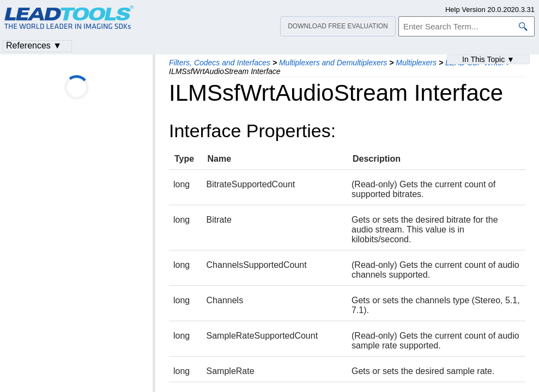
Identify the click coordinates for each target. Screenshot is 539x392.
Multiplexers (416, 63)
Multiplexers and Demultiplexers (333, 63)
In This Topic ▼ (488, 59)
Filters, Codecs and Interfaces (220, 63)
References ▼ (34, 45)
